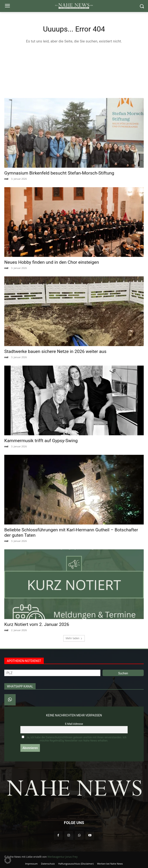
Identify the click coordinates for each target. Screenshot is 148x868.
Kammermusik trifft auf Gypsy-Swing (41, 441)
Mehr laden (74, 638)
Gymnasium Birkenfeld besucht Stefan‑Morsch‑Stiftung (59, 173)
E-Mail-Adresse (74, 724)
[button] (8, 860)
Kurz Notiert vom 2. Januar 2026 (37, 624)
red (6, 179)
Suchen (123, 673)
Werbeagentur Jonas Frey (63, 857)
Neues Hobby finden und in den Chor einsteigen (52, 262)
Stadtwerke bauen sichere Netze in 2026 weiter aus (55, 351)
